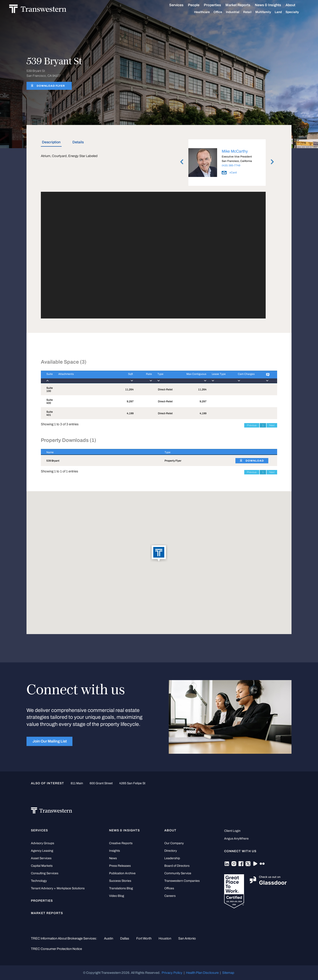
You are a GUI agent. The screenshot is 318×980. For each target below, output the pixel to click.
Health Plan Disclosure (202, 973)
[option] (227, 163)
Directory (171, 851)
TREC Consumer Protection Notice (56, 949)
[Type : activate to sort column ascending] (194, 452)
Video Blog (117, 896)
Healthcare (207, 12)
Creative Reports (121, 843)
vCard (229, 173)
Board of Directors (177, 866)
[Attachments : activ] (86, 377)
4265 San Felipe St (132, 783)
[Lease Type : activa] (219, 377)
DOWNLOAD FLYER (51, 86)
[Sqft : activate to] (126, 377)
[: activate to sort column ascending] (254, 452)
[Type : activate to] (164, 377)
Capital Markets (42, 866)
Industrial (237, 12)
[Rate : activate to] (142, 377)
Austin (109, 938)
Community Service (178, 873)
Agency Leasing (42, 851)
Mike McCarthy (235, 151)
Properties (217, 5)
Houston (165, 938)
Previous (252, 425)
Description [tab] (51, 142)
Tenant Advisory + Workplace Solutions (58, 888)
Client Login (232, 831)
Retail (252, 12)
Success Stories (120, 881)
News (113, 858)
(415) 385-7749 (231, 165)
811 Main (77, 783)
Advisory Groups (43, 843)
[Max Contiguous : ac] (191, 377)
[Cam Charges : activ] (246, 377)
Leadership (172, 858)
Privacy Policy (172, 973)
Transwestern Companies (182, 881)
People (198, 5)
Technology (39, 881)
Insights (115, 851)
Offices (169, 888)
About (295, 5)
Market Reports (243, 5)
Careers (170, 896)
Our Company (174, 843)
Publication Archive (122, 873)
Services (181, 5)
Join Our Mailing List (50, 741)
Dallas (125, 938)
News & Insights (273, 5)
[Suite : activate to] (47, 377)
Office (222, 12)
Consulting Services (45, 873)
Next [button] (272, 162)
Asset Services (41, 858)
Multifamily (268, 12)
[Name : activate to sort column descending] (100, 452)
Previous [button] (182, 162)
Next (272, 425)
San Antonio (187, 938)
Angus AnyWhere (236, 839)
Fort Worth (144, 938)
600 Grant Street (101, 783)
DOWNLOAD (255, 461)
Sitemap (228, 973)
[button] (159, 553)
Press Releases (120, 866)
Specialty (297, 12)
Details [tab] (78, 142)
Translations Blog (121, 888)
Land (283, 12)
